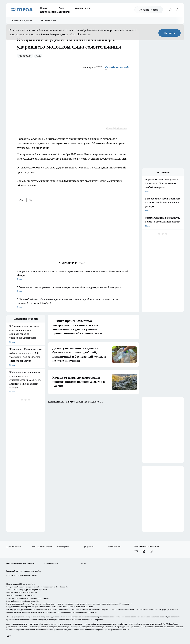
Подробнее (98, 620)
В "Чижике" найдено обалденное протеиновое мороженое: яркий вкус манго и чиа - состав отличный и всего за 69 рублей (73, 303)
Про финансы (89, 547)
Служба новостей (117, 67)
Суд (38, 56)
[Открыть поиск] (170, 10)
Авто (61, 8)
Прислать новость (149, 10)
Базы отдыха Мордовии (42, 547)
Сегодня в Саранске (21, 20)
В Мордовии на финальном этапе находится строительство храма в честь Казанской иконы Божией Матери (73, 275)
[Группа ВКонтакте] (136, 551)
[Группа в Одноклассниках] (144, 551)
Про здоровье (63, 547)
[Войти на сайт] (178, 10)
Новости (45, 8)
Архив (84, 563)
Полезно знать (115, 547)
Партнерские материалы (55, 12)
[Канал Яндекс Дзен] (151, 551)
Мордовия (25, 56)
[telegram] (31, 200)
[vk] (21, 200)
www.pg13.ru (36, 571)
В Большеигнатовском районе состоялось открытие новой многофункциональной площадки (73, 289)
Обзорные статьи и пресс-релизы (20, 563)
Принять (170, 33)
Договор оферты (51, 563)
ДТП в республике (14, 547)
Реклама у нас (49, 20)
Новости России (82, 8)
